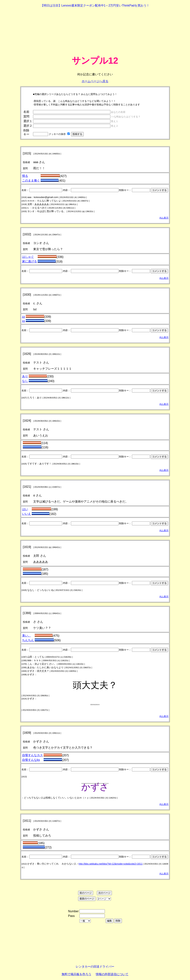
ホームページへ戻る (95, 81)
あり (25, 376)
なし (25, 381)
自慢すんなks (31, 760)
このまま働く (31, 180)
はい (25, 509)
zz (24, 317)
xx (24, 321)
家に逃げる (30, 261)
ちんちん (28, 640)
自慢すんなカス (32, 755)
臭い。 (27, 635)
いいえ (27, 514)
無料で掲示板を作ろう (76, 974)
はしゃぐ (28, 257)
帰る (25, 176)
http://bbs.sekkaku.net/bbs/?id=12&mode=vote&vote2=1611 (111, 864)
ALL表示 (164, 218)
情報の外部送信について (112, 974)
